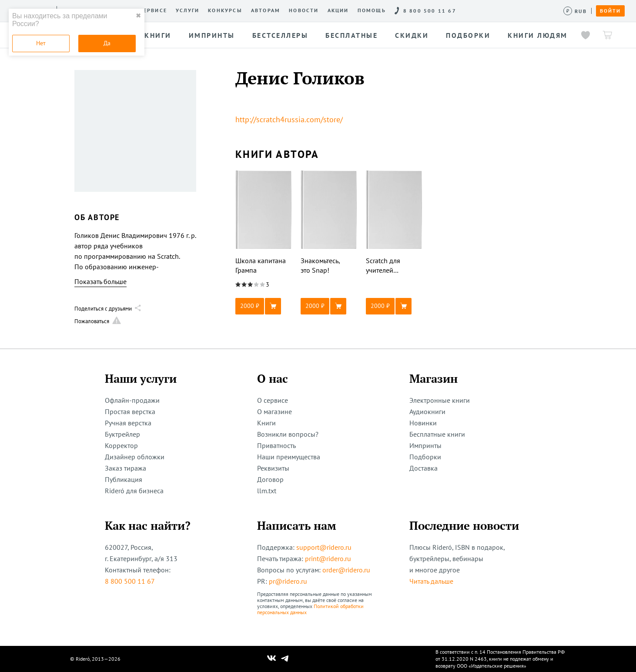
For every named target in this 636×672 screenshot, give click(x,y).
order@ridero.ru (346, 570)
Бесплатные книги (437, 434)
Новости (304, 10)
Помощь (372, 10)
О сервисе (150, 10)
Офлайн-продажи (132, 400)
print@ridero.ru (328, 558)
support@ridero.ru (324, 547)
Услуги (187, 10)
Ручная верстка (128, 423)
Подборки (425, 457)
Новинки (423, 423)
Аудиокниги (427, 411)
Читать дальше (431, 581)
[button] (264, 306)
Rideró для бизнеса (134, 491)
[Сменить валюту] (575, 11)
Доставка (423, 468)
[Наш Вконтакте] (272, 659)
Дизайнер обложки (135, 457)
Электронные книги (440, 400)
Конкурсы (225, 10)
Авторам (266, 10)
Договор (270, 479)
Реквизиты (273, 468)
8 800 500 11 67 (130, 581)
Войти (610, 11)
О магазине (274, 411)
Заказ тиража (126, 468)
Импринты (425, 445)
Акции (338, 10)
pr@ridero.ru (288, 581)
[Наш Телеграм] (285, 659)
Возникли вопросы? (288, 434)
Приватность (276, 445)
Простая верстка (130, 411)
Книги (266, 423)
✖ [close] (138, 16)
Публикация (124, 479)
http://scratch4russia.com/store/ (289, 119)
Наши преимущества (289, 457)
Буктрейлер (122, 434)
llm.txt (267, 491)
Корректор (121, 445)
